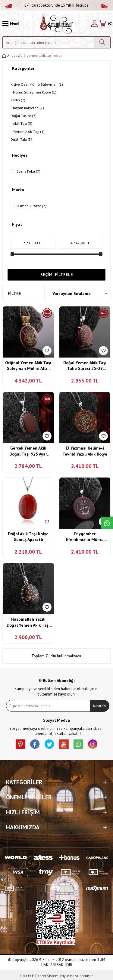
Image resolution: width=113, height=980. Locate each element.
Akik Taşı (23, 124)
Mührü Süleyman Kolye (35, 92)
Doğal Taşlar (24, 116)
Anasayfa (13, 55)
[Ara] (102, 42)
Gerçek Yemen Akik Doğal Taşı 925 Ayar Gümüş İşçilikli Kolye (28, 451)
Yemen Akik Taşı (29, 132)
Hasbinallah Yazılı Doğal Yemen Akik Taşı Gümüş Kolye (28, 622)
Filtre (14, 293)
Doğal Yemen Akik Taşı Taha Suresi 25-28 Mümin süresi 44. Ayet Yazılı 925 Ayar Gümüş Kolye (85, 366)
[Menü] (11, 23)
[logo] (56, 23)
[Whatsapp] (78, 744)
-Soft (26, 976)
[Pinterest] (20, 744)
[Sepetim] (105, 23)
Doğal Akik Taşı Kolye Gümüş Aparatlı (28, 537)
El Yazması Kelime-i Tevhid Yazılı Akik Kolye (85, 451)
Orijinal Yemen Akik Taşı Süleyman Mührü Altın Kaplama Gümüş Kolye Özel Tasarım (28, 366)
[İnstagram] (93, 744)
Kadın (18, 100)
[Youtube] (64, 744)
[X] (49, 744)
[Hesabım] (95, 23)
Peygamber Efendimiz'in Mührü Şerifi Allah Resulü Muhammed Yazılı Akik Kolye (85, 537)
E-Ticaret (39, 976)
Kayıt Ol (100, 706)
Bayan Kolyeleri (28, 108)
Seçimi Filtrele (57, 275)
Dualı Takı (21, 140)
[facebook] (35, 744)
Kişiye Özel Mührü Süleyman (37, 84)
